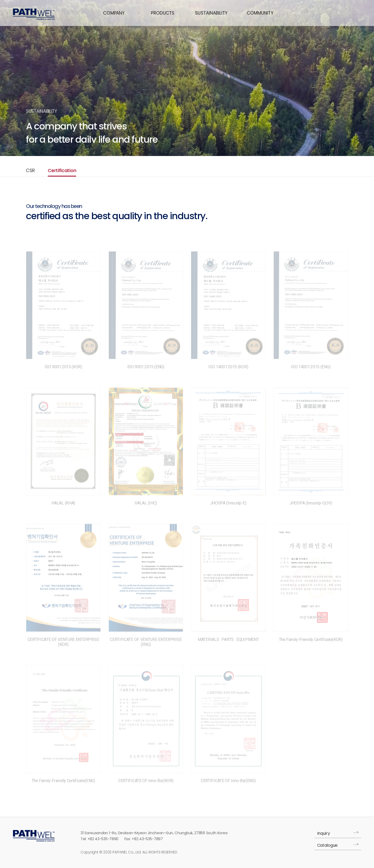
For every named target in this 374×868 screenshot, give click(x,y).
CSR (30, 170)
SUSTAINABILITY (211, 13)
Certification (62, 170)
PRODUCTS (163, 13)
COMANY (114, 13)
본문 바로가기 (0, 0)
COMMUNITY (260, 13)
